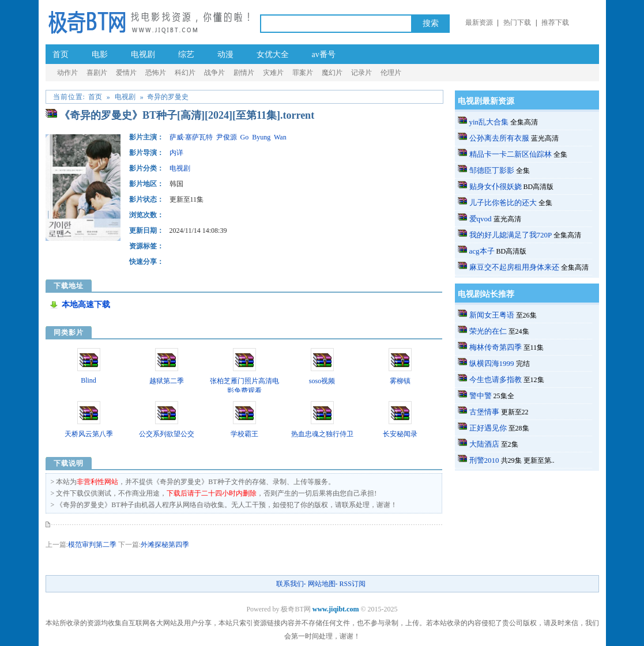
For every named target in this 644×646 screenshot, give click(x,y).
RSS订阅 (353, 584)
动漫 (225, 54)
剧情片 (244, 73)
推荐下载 (555, 22)
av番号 (324, 54)
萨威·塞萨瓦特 (191, 137)
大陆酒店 (484, 444)
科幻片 (185, 73)
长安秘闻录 (400, 434)
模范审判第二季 (92, 545)
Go (245, 137)
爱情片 (126, 73)
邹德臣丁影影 (492, 170)
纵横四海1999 (492, 363)
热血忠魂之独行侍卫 (322, 434)
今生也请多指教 (496, 379)
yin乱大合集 (489, 122)
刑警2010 (484, 460)
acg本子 (482, 251)
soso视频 (322, 381)
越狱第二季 (167, 381)
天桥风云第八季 (89, 434)
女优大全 (273, 54)
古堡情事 (484, 412)
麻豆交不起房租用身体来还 (514, 267)
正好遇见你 (488, 428)
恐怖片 (156, 73)
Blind (88, 380)
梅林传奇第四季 (496, 347)
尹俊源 (227, 137)
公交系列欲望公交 (167, 434)
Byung (261, 137)
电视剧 (143, 54)
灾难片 (273, 73)
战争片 (214, 73)
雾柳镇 (400, 381)
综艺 (186, 54)
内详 (176, 153)
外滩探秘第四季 (165, 545)
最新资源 (479, 22)
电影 (100, 54)
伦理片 (391, 73)
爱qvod (481, 219)
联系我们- (291, 584)
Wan (280, 137)
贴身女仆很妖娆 (496, 186)
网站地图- (323, 584)
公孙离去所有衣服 (499, 138)
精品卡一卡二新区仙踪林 (511, 154)
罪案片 (303, 73)
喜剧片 (97, 73)
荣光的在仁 (488, 331)
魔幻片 (332, 73)
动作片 (67, 73)
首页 (61, 54)
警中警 (481, 396)
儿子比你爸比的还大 (503, 203)
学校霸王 (244, 434)
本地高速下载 (86, 305)
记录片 (361, 73)
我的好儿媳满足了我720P (511, 235)
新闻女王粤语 (492, 315)
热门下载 (517, 22)
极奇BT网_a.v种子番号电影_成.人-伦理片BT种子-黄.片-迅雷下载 (149, 22)
